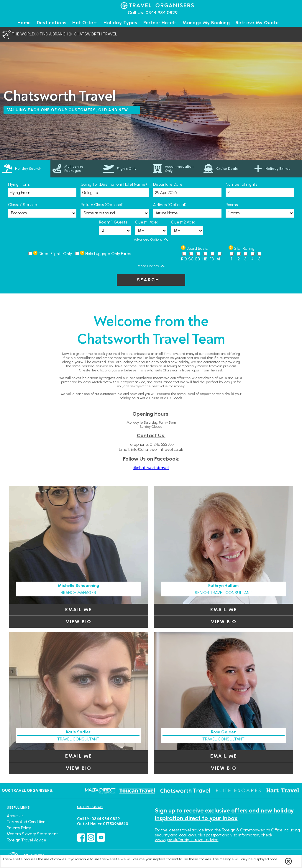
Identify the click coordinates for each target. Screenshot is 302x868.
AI (218, 259)
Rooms (232, 205)
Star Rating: (245, 248)
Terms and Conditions (27, 822)
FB (212, 259)
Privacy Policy (19, 828)
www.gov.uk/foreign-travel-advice (187, 840)
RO (184, 259)
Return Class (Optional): (102, 205)
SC (191, 259)
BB (198, 259)
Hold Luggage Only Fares (108, 254)
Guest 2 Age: (183, 222)
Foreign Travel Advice (27, 840)
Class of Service (23, 205)
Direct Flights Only (55, 254)
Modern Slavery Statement (32, 834)
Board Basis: (197, 248)
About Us (15, 816)
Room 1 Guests (113, 222)
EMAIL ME (79, 610)
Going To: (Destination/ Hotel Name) (114, 184)
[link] (76, 169)
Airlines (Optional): (170, 205)
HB (205, 259)
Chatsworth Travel (95, 34)
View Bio (79, 622)
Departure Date (168, 184)
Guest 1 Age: (146, 222)
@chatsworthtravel (151, 468)
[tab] (25, 169)
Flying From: (19, 184)
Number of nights (241, 184)
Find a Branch (54, 34)
